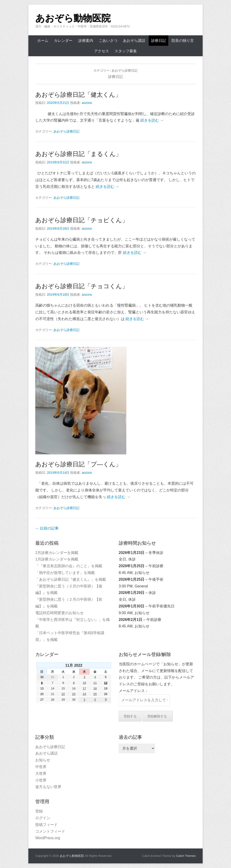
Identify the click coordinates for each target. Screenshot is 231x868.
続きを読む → (152, 120)
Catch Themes (186, 856)
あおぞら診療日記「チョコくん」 (82, 286)
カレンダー (63, 41)
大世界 (41, 774)
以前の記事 (47, 528)
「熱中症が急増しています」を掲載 (65, 573)
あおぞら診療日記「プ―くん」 (78, 464)
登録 (39, 811)
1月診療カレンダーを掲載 (57, 559)
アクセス (102, 51)
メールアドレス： (134, 691)
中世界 (41, 767)
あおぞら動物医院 (73, 18)
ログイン (43, 818)
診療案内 (86, 41)
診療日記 (158, 41)
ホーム (43, 41)
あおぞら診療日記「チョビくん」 (82, 220)
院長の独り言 (183, 41)
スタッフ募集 (126, 51)
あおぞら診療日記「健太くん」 (78, 95)
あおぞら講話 (134, 41)
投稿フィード (46, 825)
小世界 (41, 780)
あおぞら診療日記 (66, 131)
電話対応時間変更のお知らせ (59, 613)
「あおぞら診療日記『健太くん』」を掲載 (71, 579)
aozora (87, 103)
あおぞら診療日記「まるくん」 (79, 154)
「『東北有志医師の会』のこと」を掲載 (69, 566)
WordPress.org (48, 838)
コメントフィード (50, 831)
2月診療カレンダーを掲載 (57, 553)
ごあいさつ (108, 41)
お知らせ (43, 760)
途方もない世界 (48, 787)
